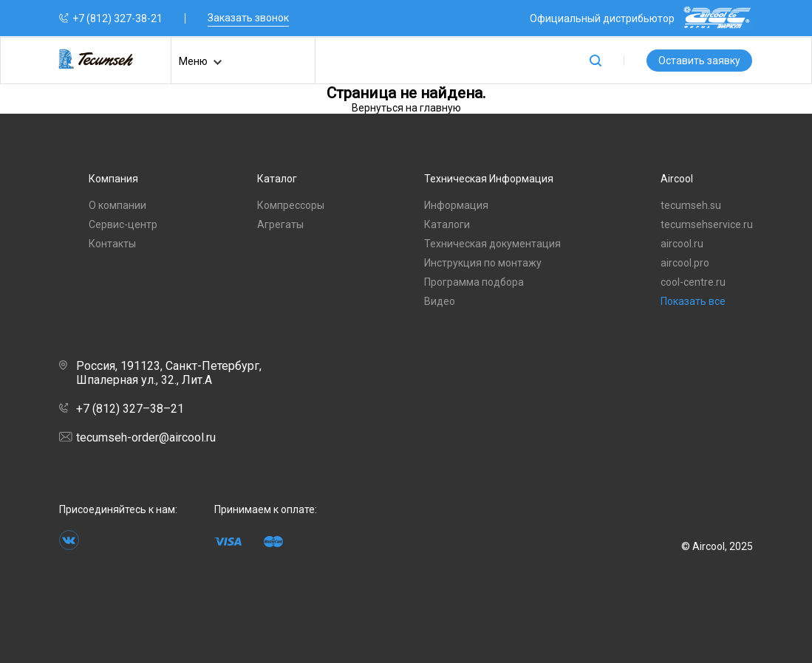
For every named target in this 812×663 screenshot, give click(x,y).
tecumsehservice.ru (707, 224)
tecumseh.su (691, 205)
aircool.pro (685, 263)
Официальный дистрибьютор (641, 18)
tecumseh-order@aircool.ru (137, 437)
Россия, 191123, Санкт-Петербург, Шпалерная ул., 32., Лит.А (160, 373)
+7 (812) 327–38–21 (122, 409)
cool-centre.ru (693, 282)
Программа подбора (474, 282)
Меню (200, 62)
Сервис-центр (123, 224)
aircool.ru (682, 244)
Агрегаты (280, 224)
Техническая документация (492, 244)
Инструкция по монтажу (483, 263)
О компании (117, 205)
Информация (456, 205)
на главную (433, 108)
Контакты (112, 244)
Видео (440, 301)
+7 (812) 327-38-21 (117, 18)
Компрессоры (291, 205)
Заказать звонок (248, 18)
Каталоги (447, 224)
